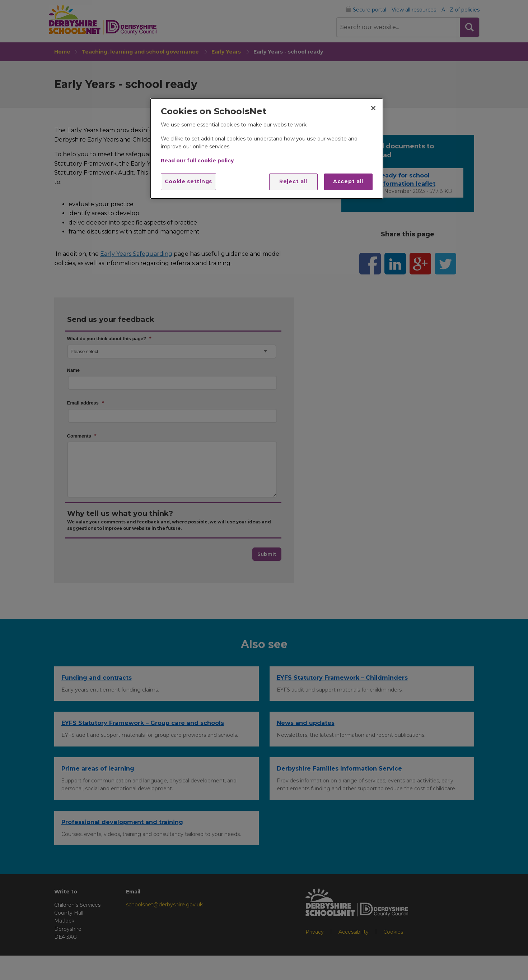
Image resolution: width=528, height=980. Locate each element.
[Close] (373, 108)
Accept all (348, 181)
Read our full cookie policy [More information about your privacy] (197, 161)
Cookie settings (189, 181)
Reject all (293, 181)
